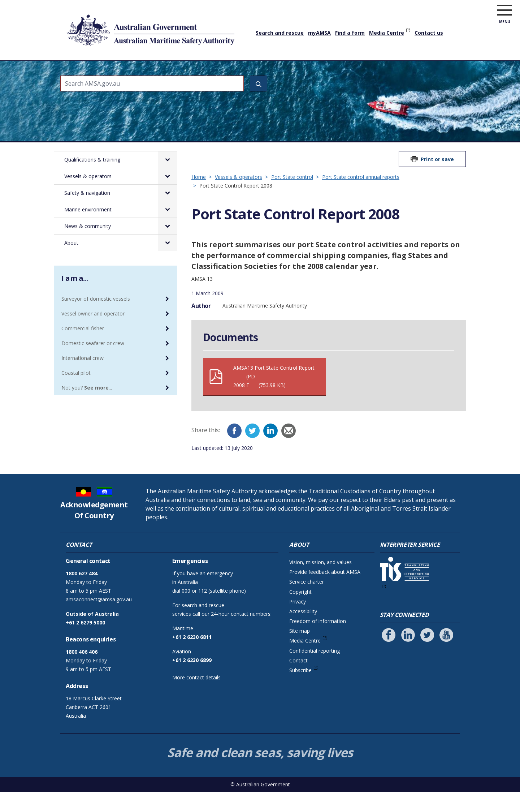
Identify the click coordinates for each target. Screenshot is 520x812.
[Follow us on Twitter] (427, 655)
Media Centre (387, 33)
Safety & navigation (252, 70)
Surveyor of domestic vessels (96, 319)
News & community (382, 70)
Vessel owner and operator (93, 334)
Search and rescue (280, 33)
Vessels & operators (187, 70)
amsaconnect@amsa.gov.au (99, 620)
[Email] (289, 451)
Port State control (292, 197)
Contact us (429, 33)
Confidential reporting (315, 671)
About (427, 70)
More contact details (196, 698)
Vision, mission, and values (320, 582)
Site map (300, 651)
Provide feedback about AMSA (325, 592)
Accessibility (303, 631)
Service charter (307, 602)
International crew (83, 378)
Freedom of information (318, 641)
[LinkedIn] (270, 451)
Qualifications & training (116, 70)
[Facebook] (234, 451)
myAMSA (319, 33)
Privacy (298, 622)
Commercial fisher (83, 349)
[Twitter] (252, 451)
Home (68, 65)
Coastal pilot (76, 393)
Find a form (350, 33)
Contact (298, 681)
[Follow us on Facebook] (389, 655)
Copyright (300, 612)
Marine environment (317, 70)
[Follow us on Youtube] (446, 655)
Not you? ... (87, 408)
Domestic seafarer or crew (93, 363)
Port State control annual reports (361, 197)
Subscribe (300, 690)
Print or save (437, 179)
